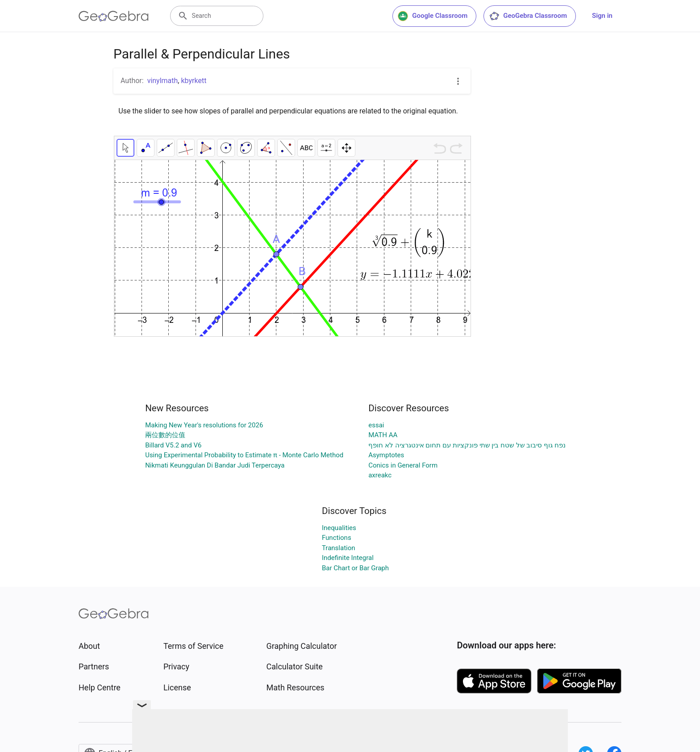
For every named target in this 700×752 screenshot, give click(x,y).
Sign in (602, 16)
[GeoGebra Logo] (114, 16)
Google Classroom (433, 16)
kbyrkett (194, 81)
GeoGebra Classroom (528, 16)
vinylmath (163, 81)
